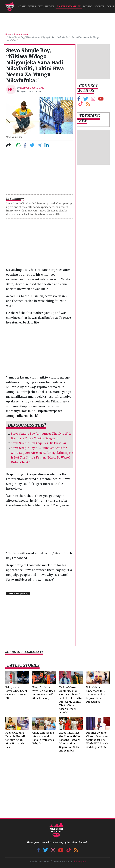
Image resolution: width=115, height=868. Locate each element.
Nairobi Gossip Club (32, 88)
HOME (22, 6)
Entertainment (69, 6)
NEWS (32, 6)
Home (8, 34)
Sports (99, 6)
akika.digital (79, 862)
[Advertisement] (60, 22)
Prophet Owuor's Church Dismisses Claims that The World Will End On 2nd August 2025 (97, 740)
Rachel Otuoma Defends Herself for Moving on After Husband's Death (15, 740)
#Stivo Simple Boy (18, 594)
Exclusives (46, 6)
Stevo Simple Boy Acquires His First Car (39, 443)
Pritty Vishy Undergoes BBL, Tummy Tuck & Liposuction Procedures (96, 695)
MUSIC (87, 6)
